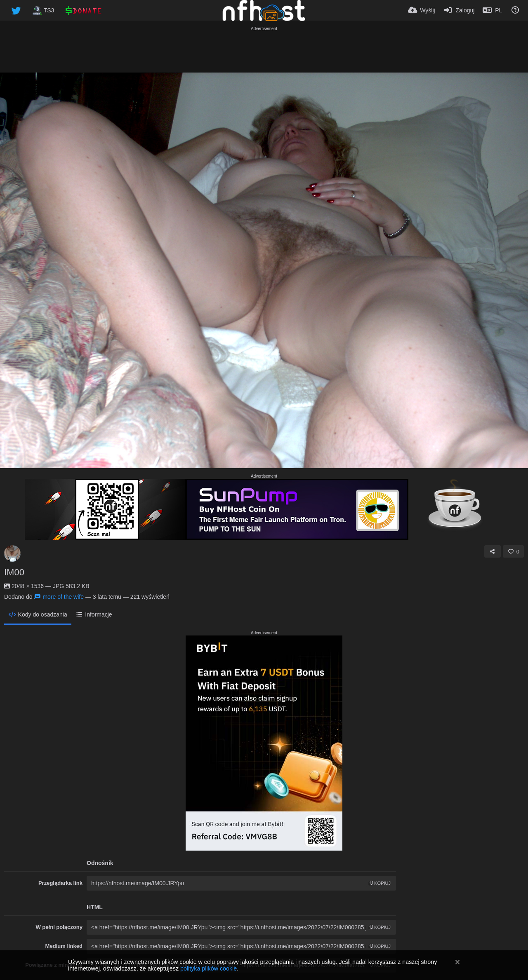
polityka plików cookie (209, 968)
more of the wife (59, 597)
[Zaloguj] (459, 10)
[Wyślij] (422, 10)
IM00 (14, 572)
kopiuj (380, 883)
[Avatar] (12, 553)
